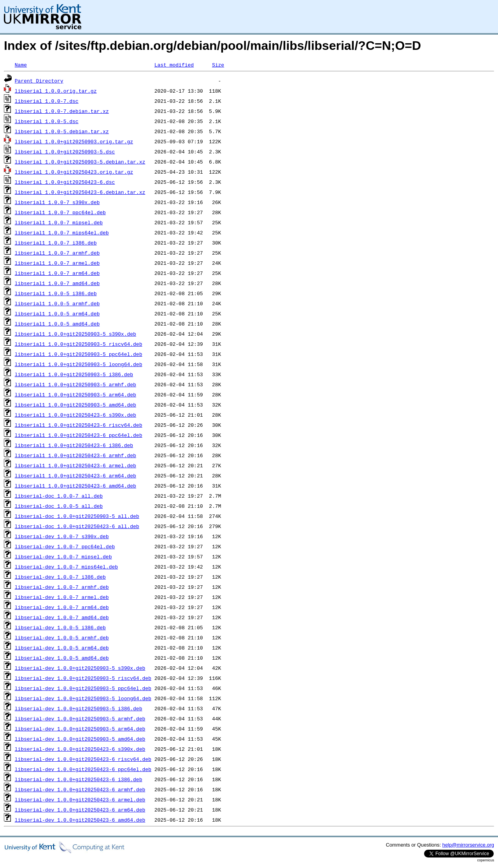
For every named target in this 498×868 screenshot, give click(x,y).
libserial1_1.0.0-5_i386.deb (56, 293)
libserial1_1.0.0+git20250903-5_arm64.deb (75, 394)
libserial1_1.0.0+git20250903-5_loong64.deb (79, 364)
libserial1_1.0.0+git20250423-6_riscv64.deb (79, 425)
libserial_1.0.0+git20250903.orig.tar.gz (74, 141)
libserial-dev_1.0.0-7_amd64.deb (62, 617)
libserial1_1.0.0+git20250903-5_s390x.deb (75, 334)
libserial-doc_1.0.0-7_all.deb (59, 496)
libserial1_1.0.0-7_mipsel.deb (59, 222)
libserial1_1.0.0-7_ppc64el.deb (60, 212)
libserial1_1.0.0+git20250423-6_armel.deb (75, 465)
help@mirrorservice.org (468, 845)
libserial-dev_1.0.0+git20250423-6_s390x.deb (80, 749)
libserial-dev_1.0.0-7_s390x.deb (62, 536)
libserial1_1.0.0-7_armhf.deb (57, 253)
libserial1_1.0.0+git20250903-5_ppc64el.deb (79, 354)
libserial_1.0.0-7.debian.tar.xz (62, 111)
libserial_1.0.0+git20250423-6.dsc (65, 182)
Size (218, 65)
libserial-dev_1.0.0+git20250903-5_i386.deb (79, 708)
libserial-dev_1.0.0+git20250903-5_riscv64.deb (83, 678)
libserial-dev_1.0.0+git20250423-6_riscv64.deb (83, 759)
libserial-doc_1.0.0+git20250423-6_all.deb (77, 526)
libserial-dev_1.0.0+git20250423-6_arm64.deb (80, 810)
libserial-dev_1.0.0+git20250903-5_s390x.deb (80, 668)
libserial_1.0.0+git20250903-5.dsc (65, 151)
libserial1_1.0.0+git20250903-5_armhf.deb (75, 384)
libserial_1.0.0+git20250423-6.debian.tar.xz (80, 192)
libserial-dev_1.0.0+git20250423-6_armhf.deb (80, 789)
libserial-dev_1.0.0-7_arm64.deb (62, 607)
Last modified (174, 65)
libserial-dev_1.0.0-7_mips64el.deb (66, 567)
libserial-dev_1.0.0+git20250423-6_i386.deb (79, 779)
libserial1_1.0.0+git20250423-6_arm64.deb (75, 475)
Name (21, 65)
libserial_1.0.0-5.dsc (47, 121)
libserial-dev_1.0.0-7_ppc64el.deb (65, 546)
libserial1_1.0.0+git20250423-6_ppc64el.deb (79, 435)
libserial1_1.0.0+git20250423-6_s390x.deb (75, 415)
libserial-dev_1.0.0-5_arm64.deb (62, 648)
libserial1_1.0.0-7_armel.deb (57, 263)
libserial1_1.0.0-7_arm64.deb (57, 273)
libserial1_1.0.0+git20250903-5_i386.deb (74, 374)
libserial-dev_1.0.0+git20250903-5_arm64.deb (80, 729)
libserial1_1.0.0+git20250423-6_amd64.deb (75, 486)
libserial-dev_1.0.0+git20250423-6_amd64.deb (80, 820)
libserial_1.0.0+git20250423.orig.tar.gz (74, 172)
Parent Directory (39, 81)
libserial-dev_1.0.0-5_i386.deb (60, 627)
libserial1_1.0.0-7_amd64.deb (57, 283)
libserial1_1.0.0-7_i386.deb (56, 243)
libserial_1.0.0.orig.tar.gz (56, 91)
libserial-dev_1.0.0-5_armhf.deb (62, 637)
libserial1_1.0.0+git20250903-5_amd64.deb (75, 405)
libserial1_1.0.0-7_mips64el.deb (62, 232)
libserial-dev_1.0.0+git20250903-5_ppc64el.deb (83, 688)
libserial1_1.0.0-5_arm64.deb (57, 313)
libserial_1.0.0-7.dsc (47, 101)
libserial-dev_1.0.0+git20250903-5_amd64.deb (80, 739)
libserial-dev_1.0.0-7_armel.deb (62, 597)
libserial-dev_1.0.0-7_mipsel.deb (63, 556)
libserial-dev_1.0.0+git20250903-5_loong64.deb (83, 698)
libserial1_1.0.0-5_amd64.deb (57, 324)
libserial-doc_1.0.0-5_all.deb (59, 506)
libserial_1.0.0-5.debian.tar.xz (62, 131)
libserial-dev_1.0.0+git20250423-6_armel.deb (80, 799)
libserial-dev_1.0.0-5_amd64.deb (62, 658)
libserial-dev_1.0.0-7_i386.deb (60, 577)
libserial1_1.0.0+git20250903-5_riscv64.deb (79, 344)
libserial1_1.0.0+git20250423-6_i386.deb (74, 445)
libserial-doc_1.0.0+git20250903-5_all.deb (77, 516)
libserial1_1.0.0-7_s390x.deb (57, 202)
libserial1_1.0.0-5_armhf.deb (57, 303)
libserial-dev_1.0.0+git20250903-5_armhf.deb (80, 718)
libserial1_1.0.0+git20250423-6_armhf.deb (75, 455)
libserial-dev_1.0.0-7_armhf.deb (62, 587)
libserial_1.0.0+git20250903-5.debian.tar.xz (80, 162)
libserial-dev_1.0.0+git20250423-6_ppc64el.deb (83, 769)
